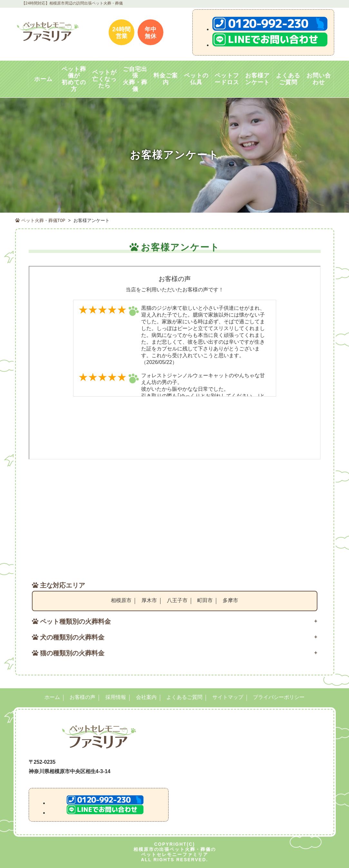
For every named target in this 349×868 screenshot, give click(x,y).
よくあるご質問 (288, 79)
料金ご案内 (166, 79)
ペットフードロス (227, 79)
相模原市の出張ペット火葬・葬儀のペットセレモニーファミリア (175, 851)
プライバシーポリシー (279, 697)
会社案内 (146, 697)
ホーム (43, 79)
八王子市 (177, 600)
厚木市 (149, 600)
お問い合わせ (319, 79)
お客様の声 (82, 697)
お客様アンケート (257, 79)
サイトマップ (228, 697)
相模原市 (121, 600)
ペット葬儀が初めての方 (74, 79)
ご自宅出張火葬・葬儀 (135, 79)
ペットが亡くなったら (104, 79)
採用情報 (116, 697)
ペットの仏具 (196, 79)
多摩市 (230, 600)
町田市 (205, 600)
